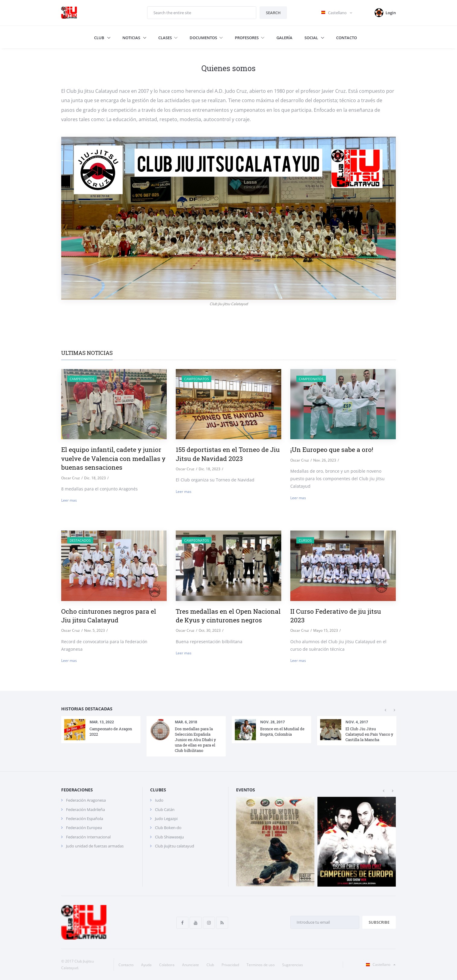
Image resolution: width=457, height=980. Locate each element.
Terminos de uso (261, 965)
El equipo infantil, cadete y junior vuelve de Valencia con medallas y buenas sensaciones (113, 458)
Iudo (159, 800)
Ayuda (146, 965)
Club (100, 38)
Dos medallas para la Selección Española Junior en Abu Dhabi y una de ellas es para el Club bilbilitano (195, 740)
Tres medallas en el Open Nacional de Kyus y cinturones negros (228, 616)
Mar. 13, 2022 (102, 722)
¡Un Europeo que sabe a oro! (332, 449)
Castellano (380, 964)
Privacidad (230, 965)
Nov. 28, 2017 (273, 722)
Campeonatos (82, 379)
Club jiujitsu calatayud (175, 846)
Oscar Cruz (71, 478)
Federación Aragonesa (86, 800)
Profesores (250, 38)
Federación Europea (84, 828)
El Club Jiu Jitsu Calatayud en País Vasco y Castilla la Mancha (369, 734)
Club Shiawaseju (169, 837)
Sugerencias (293, 965)
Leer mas (69, 500)
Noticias (132, 38)
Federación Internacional (88, 837)
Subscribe (379, 922)
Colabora (167, 965)
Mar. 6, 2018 (186, 722)
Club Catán (165, 809)
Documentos (206, 38)
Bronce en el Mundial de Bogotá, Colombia (282, 731)
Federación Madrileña (85, 809)
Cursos (305, 540)
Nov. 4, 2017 (357, 722)
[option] (101, 730)
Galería (284, 38)
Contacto (347, 38)
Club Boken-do (168, 828)
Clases (168, 38)
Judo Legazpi (166, 819)
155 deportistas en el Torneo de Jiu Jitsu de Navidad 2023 (228, 454)
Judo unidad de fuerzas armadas (95, 846)
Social (312, 38)
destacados (80, 540)
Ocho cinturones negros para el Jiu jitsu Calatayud (109, 616)
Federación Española (85, 819)
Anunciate (191, 965)
